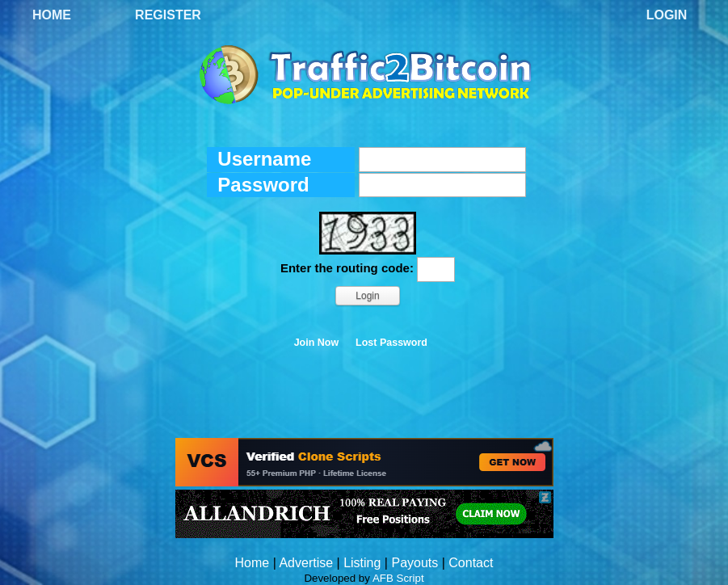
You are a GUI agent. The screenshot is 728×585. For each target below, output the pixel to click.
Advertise (306, 563)
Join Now (317, 343)
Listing (362, 563)
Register (168, 15)
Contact (471, 563)
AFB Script (398, 578)
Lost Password (391, 343)
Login (667, 15)
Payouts (414, 563)
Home (52, 15)
